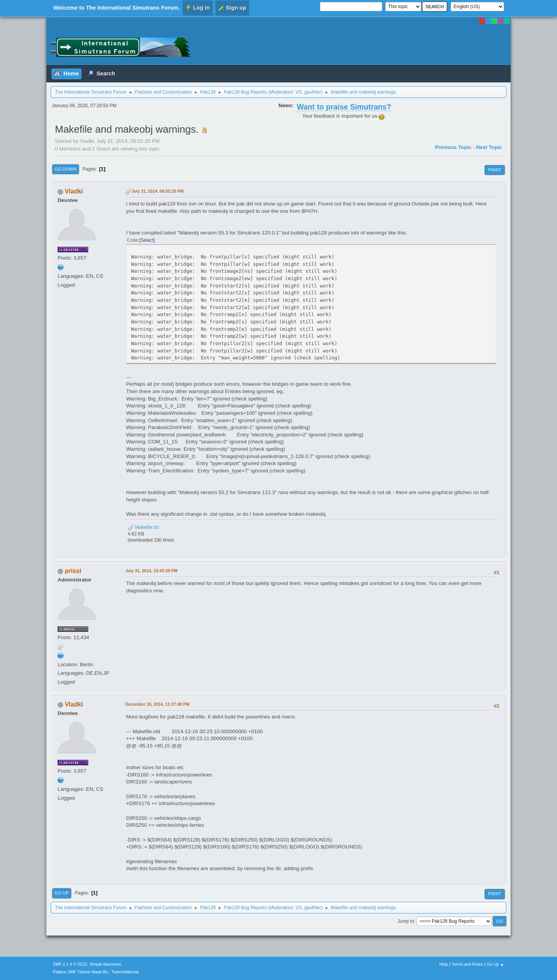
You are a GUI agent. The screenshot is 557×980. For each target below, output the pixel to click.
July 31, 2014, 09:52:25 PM (158, 191)
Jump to (406, 921)
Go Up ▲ (495, 964)
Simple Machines (105, 964)
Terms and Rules (467, 964)
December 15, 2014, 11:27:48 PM (157, 704)
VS (299, 92)
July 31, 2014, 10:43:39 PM (151, 571)
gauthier (313, 92)
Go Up (62, 893)
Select (147, 240)
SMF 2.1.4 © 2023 (70, 964)
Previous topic (453, 147)
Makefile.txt (143, 527)
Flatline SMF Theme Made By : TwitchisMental (96, 972)
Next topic (489, 147)
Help (444, 964)
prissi (73, 571)
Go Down (66, 169)
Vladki (74, 191)
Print (495, 170)
